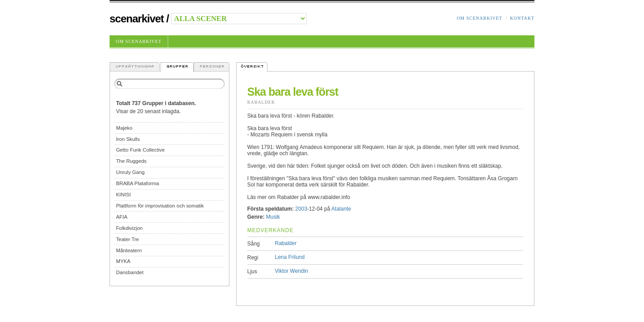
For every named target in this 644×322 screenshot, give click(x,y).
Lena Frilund (290, 257)
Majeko (124, 128)
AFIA (121, 217)
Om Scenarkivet (479, 18)
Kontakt (522, 18)
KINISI (123, 195)
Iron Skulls (128, 139)
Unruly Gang (130, 172)
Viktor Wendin (292, 271)
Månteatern (129, 250)
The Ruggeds (131, 161)
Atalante (341, 209)
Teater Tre (127, 239)
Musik (273, 217)
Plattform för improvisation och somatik (160, 206)
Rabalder (261, 102)
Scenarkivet (137, 19)
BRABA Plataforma (137, 183)
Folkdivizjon (129, 228)
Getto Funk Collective (140, 150)
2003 (301, 209)
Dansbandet (129, 272)
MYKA (123, 261)
